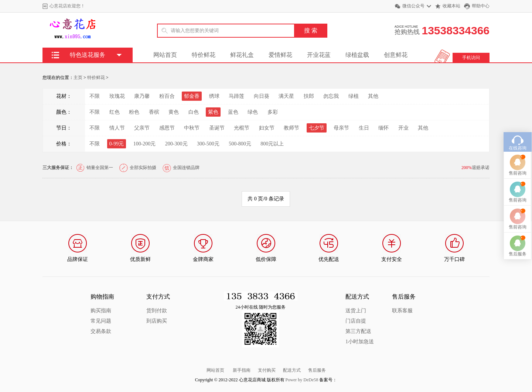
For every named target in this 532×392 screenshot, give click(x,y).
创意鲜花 (396, 55)
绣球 (214, 96)
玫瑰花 (117, 96)
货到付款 (157, 311)
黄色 (174, 112)
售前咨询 (518, 161)
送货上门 (356, 311)
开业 (403, 128)
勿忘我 (331, 96)
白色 (194, 112)
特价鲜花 (204, 55)
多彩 (273, 112)
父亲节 (142, 128)
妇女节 (267, 128)
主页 (78, 78)
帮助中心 (481, 6)
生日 (364, 128)
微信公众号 (413, 6)
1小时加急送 (360, 342)
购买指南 (101, 311)
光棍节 (242, 128)
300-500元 (208, 144)
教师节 (291, 128)
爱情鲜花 (280, 55)
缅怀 (383, 128)
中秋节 (192, 128)
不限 (95, 96)
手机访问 (471, 58)
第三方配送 (358, 331)
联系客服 (402, 311)
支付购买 (267, 370)
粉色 (134, 112)
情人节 (117, 128)
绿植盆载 (357, 55)
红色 (115, 112)
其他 (373, 96)
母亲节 (341, 128)
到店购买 (157, 321)
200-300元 (176, 144)
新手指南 (242, 370)
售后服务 (317, 370)
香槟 (154, 112)
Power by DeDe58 (302, 380)
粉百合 (167, 96)
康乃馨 (142, 96)
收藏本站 (451, 6)
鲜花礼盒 (242, 55)
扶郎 (309, 96)
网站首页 (165, 55)
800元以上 (272, 144)
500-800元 (240, 144)
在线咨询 (518, 136)
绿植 (354, 96)
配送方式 (292, 370)
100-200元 (145, 144)
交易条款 (101, 331)
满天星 (286, 96)
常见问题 (101, 321)
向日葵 (262, 96)
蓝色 (233, 112)
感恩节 (167, 128)
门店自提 (356, 321)
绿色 (253, 112)
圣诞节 (217, 128)
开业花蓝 (319, 55)
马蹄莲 (236, 96)
